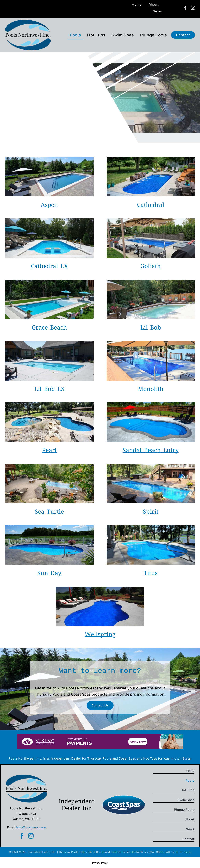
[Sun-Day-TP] (49, 527)
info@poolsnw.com (31, 827)
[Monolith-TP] (151, 343)
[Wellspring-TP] (100, 588)
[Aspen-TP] (49, 159)
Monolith (151, 390)
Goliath (151, 267)
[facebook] (185, 8)
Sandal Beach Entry (151, 451)
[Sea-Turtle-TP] (49, 465)
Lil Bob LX (49, 390)
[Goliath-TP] (151, 220)
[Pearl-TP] (49, 404)
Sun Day (49, 574)
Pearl (49, 451)
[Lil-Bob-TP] (151, 281)
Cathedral (151, 206)
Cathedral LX (49, 267)
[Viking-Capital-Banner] (100, 735)
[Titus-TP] (151, 527)
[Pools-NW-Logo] (28, 21)
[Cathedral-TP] (151, 159)
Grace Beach (49, 328)
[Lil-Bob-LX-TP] (49, 343)
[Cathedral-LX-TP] (49, 220)
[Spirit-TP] (151, 465)
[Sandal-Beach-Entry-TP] (151, 404)
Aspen (49, 206)
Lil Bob (151, 328)
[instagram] (193, 8)
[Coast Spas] (124, 795)
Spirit (151, 512)
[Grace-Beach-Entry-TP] (49, 281)
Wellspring (100, 635)
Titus (151, 574)
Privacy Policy (100, 863)
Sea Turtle (49, 512)
